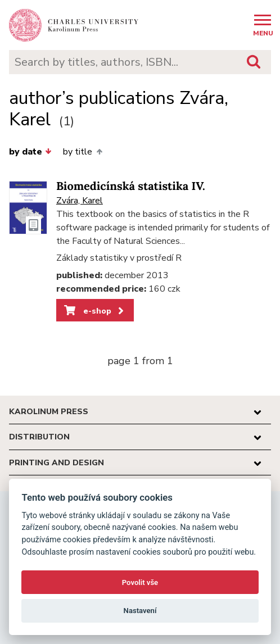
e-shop (95, 311)
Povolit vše (140, 582)
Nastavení (140, 611)
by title (82, 152)
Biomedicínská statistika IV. (131, 186)
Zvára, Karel (80, 201)
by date (30, 152)
